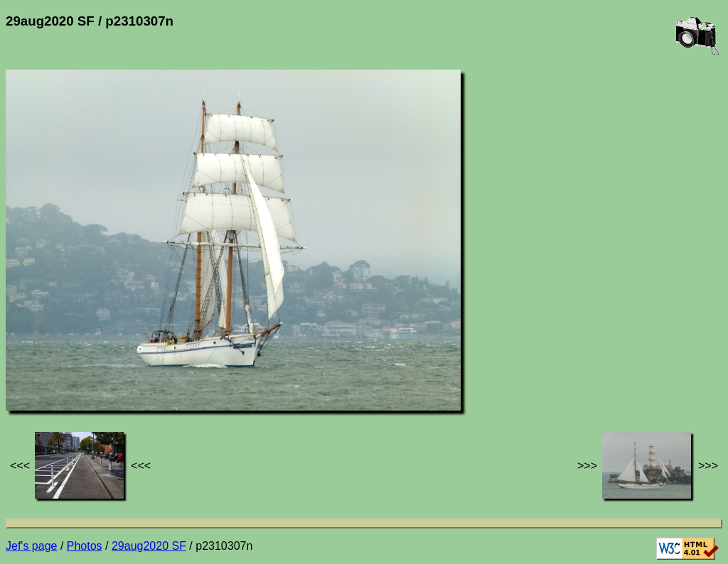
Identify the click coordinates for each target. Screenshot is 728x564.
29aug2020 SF (149, 546)
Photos (85, 546)
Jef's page (31, 546)
